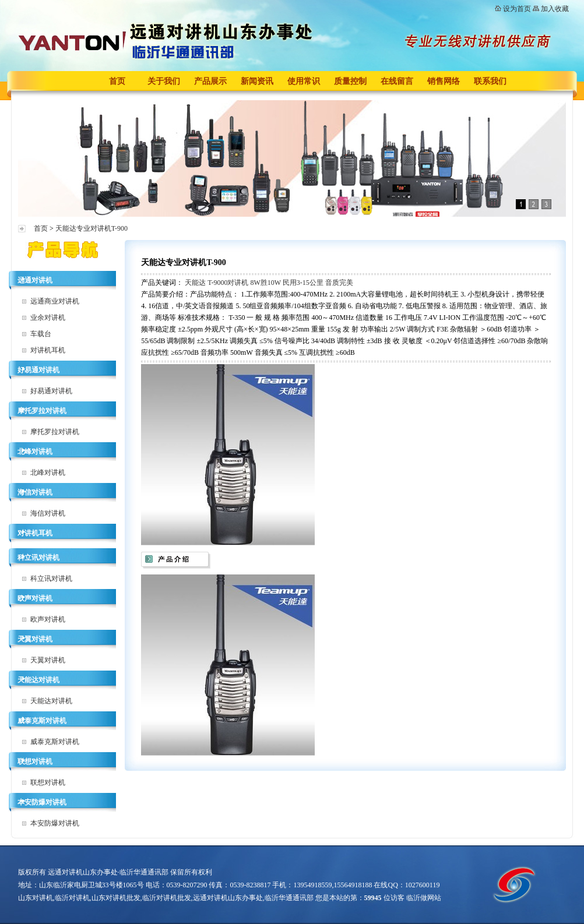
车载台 (41, 334)
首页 (117, 81)
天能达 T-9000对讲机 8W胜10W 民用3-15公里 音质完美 (269, 283)
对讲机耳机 (48, 350)
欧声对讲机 (35, 598)
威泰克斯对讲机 (42, 721)
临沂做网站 (424, 898)
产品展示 (210, 81)
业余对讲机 (48, 318)
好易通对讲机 (38, 370)
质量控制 (350, 81)
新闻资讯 (257, 81)
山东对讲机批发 (116, 898)
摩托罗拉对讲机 (42, 411)
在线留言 (397, 81)
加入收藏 (555, 9)
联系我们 (490, 81)
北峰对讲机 (35, 452)
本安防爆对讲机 (42, 802)
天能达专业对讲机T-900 (92, 228)
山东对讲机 (36, 898)
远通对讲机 (35, 280)
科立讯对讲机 (38, 558)
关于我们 (164, 81)
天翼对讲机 (35, 639)
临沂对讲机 (72, 898)
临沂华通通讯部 (289, 898)
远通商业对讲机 (55, 301)
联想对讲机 (35, 761)
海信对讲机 (35, 492)
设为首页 (517, 9)
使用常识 (304, 81)
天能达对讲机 (38, 680)
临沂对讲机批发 (167, 898)
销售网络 (444, 81)
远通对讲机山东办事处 (228, 898)
